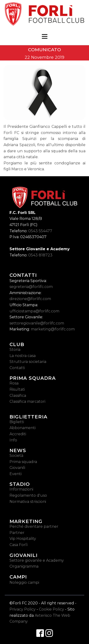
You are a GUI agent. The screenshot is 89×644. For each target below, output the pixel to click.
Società (16, 456)
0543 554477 (40, 231)
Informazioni (21, 489)
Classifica (18, 396)
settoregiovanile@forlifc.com (37, 323)
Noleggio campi (24, 582)
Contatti (17, 368)
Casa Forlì (19, 545)
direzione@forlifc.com (30, 299)
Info (13, 440)
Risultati (17, 389)
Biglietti (17, 422)
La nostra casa (23, 356)
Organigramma (24, 566)
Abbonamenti (23, 428)
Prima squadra (23, 462)
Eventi (16, 474)
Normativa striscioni (28, 502)
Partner (17, 533)
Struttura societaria (28, 362)
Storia (15, 350)
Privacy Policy (23, 609)
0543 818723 (40, 255)
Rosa (14, 383)
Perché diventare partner (34, 526)
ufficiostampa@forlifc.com (34, 311)
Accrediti (18, 434)
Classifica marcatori (27, 401)
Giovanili (17, 468)
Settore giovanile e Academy (37, 560)
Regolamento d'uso (28, 495)
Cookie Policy (52, 609)
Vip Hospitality (23, 539)
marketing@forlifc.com (53, 329)
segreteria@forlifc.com (31, 287)
